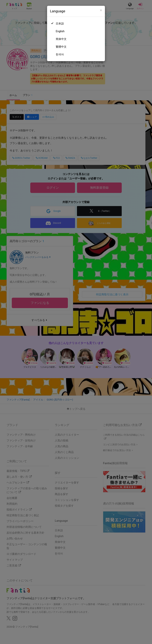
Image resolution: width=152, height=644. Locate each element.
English (60, 31)
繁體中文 (61, 47)
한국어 (60, 54)
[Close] (101, 10)
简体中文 (61, 39)
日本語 (60, 24)
